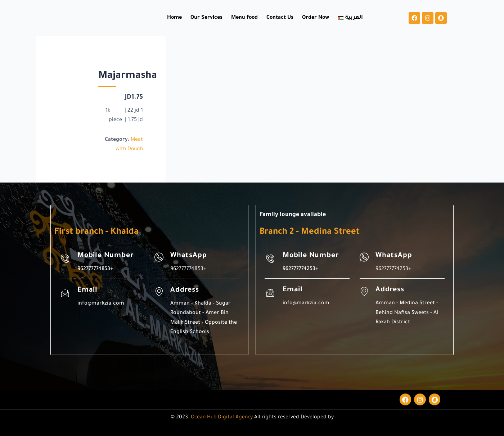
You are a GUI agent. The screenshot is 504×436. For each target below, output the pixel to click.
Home (174, 18)
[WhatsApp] (159, 257)
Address (185, 291)
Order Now (316, 18)
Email (88, 291)
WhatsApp (189, 256)
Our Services (206, 18)
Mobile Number (106, 256)
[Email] (65, 293)
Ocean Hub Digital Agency (222, 418)
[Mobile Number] (65, 258)
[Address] (159, 292)
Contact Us (280, 18)
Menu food (244, 18)
